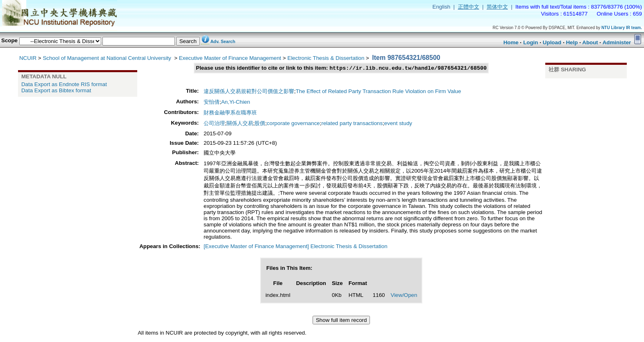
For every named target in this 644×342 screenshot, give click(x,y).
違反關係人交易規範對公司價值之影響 (249, 92)
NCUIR (28, 58)
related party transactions (352, 124)
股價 (260, 124)
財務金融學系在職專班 (230, 113)
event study (398, 124)
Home (511, 42)
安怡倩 (212, 103)
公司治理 (214, 124)
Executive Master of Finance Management (230, 58)
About (590, 42)
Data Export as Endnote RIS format (64, 84)
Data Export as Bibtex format (56, 90)
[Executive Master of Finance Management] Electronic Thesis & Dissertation (296, 247)
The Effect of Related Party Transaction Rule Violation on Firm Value (379, 92)
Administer (617, 42)
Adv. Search (223, 41)
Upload (552, 42)
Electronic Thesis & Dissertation (326, 58)
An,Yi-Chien (236, 103)
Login (531, 42)
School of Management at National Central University (108, 58)
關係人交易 (240, 124)
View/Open (404, 296)
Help (572, 42)
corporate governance (293, 124)
